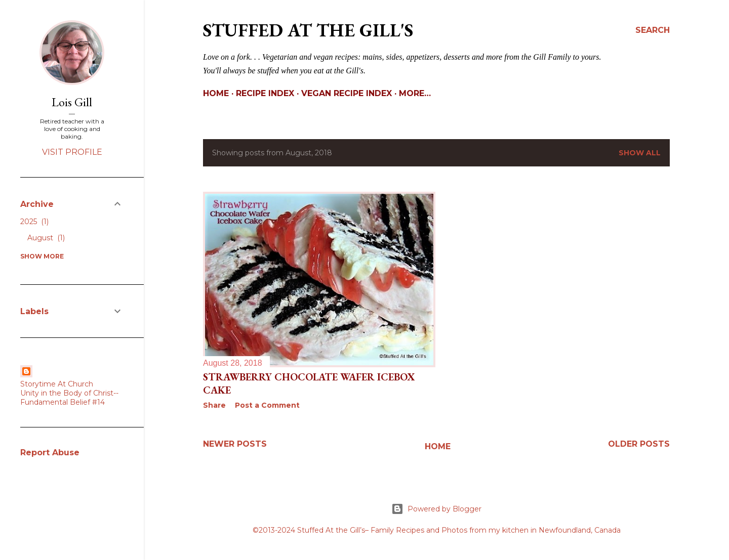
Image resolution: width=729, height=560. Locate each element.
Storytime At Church (57, 384)
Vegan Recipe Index (347, 93)
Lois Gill (72, 102)
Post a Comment (267, 405)
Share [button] (214, 405)
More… (415, 93)
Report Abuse (50, 453)
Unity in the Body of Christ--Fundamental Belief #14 (69, 398)
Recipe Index (265, 93)
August (46, 238)
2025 (34, 222)
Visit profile (72, 152)
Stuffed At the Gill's (308, 30)
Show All (640, 153)
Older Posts (639, 444)
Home (216, 93)
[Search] (653, 30)
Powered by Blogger (436, 509)
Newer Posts (235, 444)
